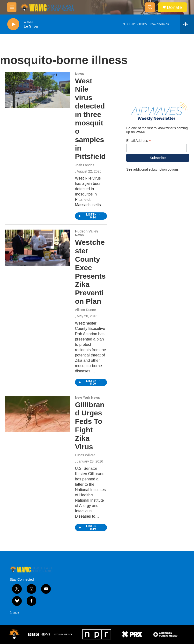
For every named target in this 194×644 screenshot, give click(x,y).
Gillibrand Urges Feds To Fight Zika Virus (90, 426)
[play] (13, 24)
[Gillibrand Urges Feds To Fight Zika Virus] (37, 414)
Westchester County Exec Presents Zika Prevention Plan (90, 272)
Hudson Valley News (87, 233)
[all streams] (187, 24)
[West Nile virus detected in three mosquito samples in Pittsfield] (37, 90)
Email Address (139, 141)
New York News (87, 398)
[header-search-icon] (150, 7)
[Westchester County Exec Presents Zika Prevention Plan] (37, 248)
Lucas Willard (85, 455)
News (79, 74)
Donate (174, 7)
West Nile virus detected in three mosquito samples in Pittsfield (90, 119)
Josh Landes (85, 165)
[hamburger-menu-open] (12, 7)
